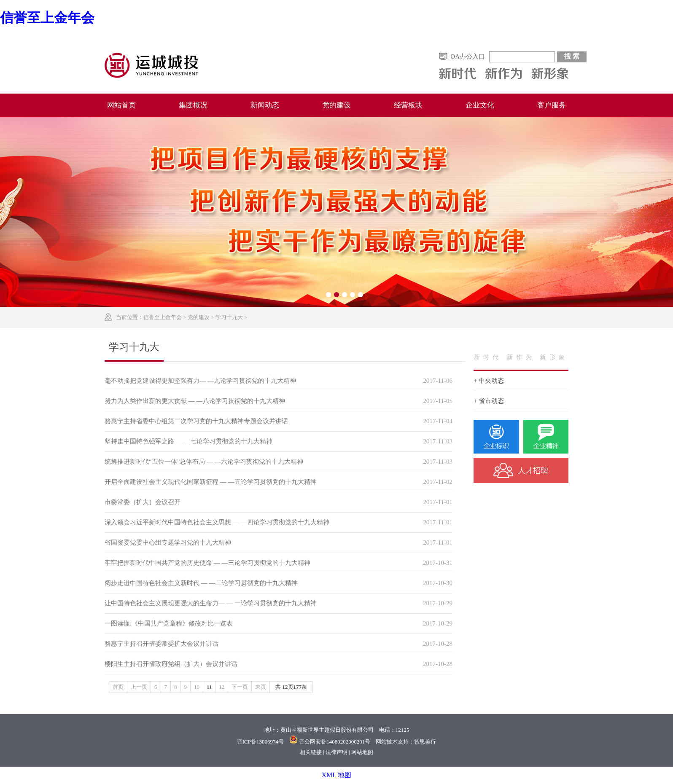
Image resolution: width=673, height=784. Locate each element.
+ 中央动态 (489, 381)
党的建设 (336, 105)
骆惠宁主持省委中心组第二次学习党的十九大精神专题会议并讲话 (196, 421)
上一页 (139, 687)
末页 (261, 687)
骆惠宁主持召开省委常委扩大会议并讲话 (162, 644)
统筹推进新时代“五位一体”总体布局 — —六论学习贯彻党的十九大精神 (204, 462)
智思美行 (425, 742)
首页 (118, 687)
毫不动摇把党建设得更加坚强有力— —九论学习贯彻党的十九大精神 (200, 381)
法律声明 (336, 752)
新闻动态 (265, 105)
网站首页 (121, 105)
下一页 (240, 687)
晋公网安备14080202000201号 (335, 742)
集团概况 (193, 105)
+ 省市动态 (489, 401)
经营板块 (408, 105)
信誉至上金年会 (47, 18)
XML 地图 (337, 775)
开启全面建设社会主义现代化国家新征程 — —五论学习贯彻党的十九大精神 (211, 482)
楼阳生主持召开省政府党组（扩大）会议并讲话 (171, 664)
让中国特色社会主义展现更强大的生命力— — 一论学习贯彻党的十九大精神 (211, 603)
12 (222, 687)
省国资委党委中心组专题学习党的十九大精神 (168, 542)
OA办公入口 (468, 56)
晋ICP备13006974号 (260, 742)
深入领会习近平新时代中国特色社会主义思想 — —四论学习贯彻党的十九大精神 (217, 522)
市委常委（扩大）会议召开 (143, 502)
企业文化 (480, 105)
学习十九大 (229, 317)
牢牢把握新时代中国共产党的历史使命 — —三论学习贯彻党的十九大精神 (207, 563)
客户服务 (552, 105)
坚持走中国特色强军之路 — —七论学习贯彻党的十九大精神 (188, 441)
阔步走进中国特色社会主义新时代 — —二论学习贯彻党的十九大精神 (201, 583)
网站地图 (362, 752)
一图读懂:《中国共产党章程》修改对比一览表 (169, 623)
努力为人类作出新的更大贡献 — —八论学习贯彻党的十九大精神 (195, 401)
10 (197, 687)
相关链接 (311, 752)
